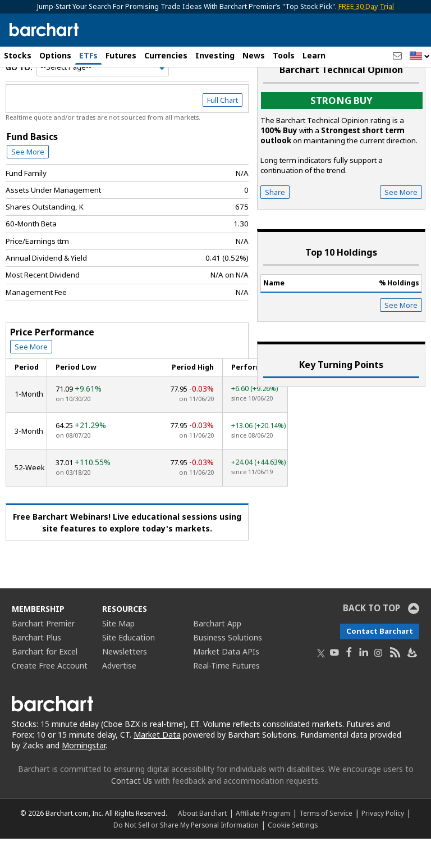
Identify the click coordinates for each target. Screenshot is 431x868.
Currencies (166, 55)
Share (275, 221)
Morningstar (84, 774)
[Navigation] (103, 97)
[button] (420, 56)
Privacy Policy (383, 842)
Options (55, 55)
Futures (121, 55)
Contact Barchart (380, 660)
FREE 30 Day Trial (366, 6)
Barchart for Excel (45, 681)
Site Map (118, 653)
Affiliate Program (263, 842)
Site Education (129, 667)
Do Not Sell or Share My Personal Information (186, 854)
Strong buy (341, 129)
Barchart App (217, 653)
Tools (284, 55)
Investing (215, 55)
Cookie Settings (293, 854)
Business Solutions (228, 667)
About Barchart (202, 842)
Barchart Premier (43, 653)
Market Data (157, 764)
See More (28, 180)
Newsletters (125, 681)
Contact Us (132, 810)
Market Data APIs (226, 681)
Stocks (18, 55)
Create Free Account (50, 695)
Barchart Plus (36, 667)
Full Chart (223, 129)
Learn (314, 55)
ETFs (88, 55)
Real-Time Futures (226, 695)
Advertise (119, 695)
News (254, 55)
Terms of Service (326, 842)
